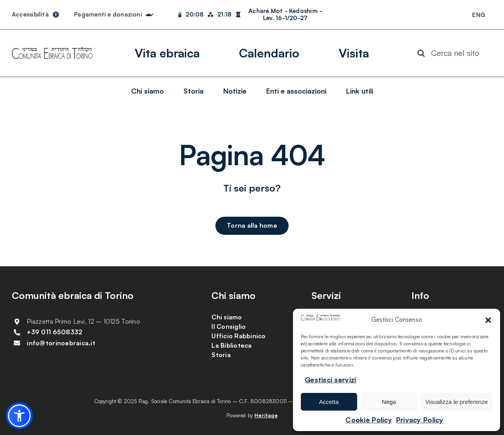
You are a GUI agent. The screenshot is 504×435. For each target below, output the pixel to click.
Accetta (329, 402)
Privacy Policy (420, 420)
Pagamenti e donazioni (108, 14)
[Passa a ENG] (479, 15)
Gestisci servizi (330, 380)
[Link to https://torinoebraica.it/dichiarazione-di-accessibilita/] (56, 15)
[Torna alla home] (252, 226)
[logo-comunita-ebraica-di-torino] (52, 51)
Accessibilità (30, 14)
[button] (488, 320)
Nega (389, 402)
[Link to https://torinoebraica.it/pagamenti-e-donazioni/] (150, 13)
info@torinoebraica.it (61, 343)
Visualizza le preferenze (457, 402)
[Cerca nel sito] (452, 53)
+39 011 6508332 (55, 332)
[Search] (421, 53)
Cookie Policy (369, 420)
